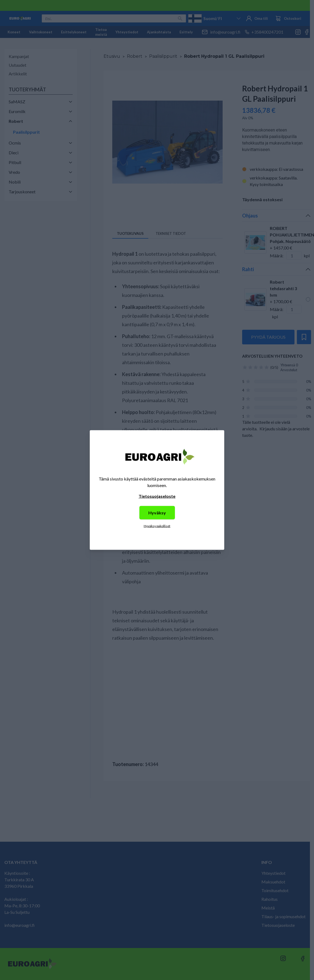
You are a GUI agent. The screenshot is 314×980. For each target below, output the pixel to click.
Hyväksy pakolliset (157, 526)
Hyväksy (157, 513)
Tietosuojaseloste (157, 496)
